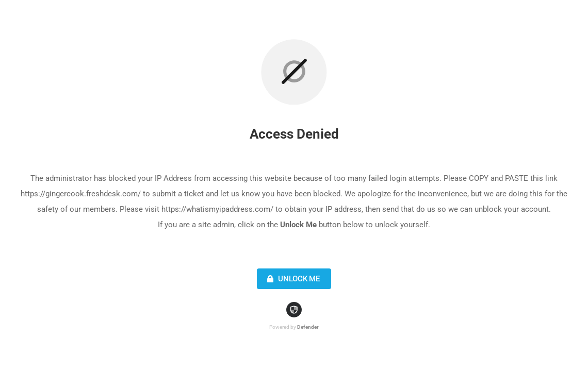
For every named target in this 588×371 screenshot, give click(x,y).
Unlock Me (292, 279)
